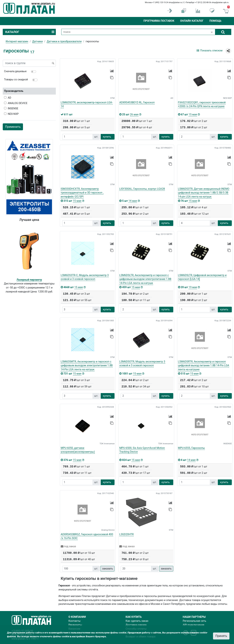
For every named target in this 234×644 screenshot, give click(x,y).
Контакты (74, 621)
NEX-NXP (11, 114)
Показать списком (209, 50)
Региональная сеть (195, 621)
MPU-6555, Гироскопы (192, 448)
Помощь (215, 21)
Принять (221, 636)
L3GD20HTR (126, 534)
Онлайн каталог (192, 21)
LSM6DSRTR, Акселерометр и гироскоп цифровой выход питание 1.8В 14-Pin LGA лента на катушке (204, 366)
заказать (108, 569)
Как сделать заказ (137, 621)
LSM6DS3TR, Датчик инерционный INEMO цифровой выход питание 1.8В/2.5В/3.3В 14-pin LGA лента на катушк (204, 193)
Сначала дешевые (15, 71)
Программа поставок (159, 21)
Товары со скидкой (16, 80)
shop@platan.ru (175, 2)
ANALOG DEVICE (16, 103)
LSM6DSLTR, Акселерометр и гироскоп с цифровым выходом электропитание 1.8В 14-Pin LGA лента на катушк (145, 279)
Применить (13, 127)
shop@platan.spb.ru (220, 2)
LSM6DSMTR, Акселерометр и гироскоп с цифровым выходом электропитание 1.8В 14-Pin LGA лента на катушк (87, 366)
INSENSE (11, 109)
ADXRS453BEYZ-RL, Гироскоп (137, 103)
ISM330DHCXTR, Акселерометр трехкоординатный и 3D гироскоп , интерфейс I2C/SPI (82, 193)
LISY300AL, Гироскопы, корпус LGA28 (142, 189)
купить (108, 137)
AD (8, 98)
